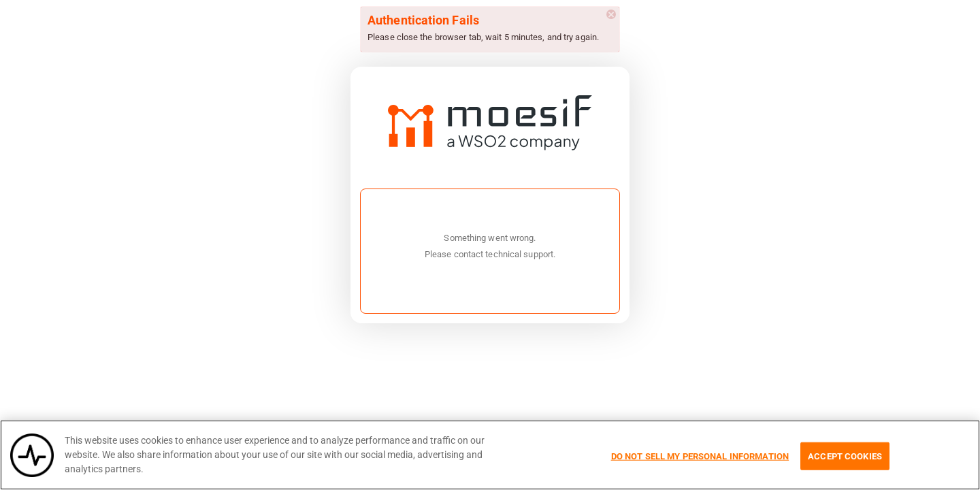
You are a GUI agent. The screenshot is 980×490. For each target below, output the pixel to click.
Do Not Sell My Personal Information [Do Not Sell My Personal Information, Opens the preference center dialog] (700, 456)
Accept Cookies (845, 456)
